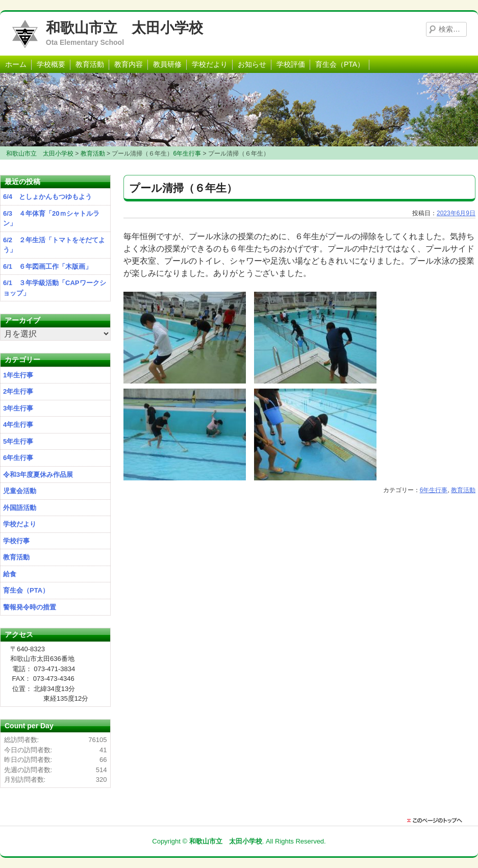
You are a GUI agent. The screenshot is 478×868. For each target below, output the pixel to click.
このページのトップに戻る (437, 821)
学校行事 (16, 541)
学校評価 (291, 64)
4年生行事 (18, 425)
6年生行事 (434, 490)
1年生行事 (18, 375)
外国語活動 (20, 508)
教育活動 (90, 64)
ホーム (16, 64)
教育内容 (129, 64)
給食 (10, 574)
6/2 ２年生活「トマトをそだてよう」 (54, 245)
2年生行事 (18, 391)
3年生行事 (18, 408)
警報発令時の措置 (30, 607)
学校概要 (51, 64)
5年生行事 (18, 441)
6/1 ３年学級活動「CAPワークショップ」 (55, 288)
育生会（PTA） (340, 64)
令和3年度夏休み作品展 (38, 475)
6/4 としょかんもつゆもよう (47, 197)
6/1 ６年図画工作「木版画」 (47, 266)
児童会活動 (20, 491)
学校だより (210, 64)
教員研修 (167, 64)
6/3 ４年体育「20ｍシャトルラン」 (51, 219)
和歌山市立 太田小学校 (124, 28)
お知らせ (252, 64)
